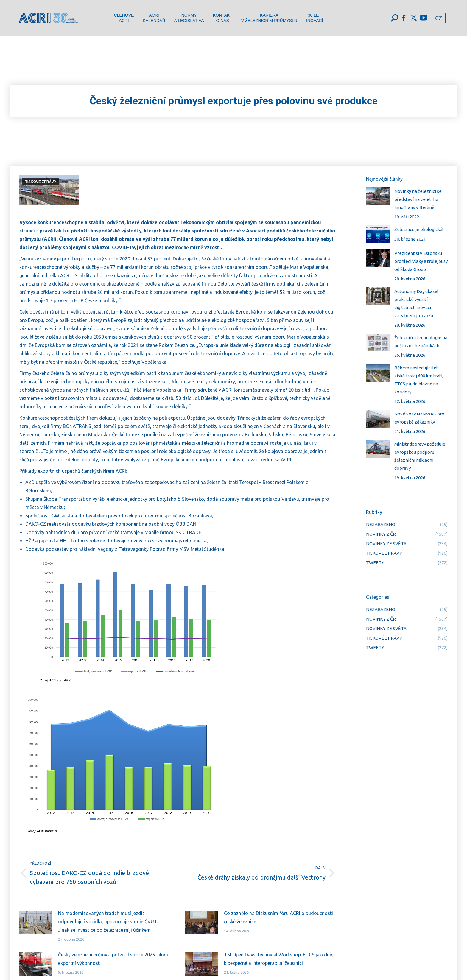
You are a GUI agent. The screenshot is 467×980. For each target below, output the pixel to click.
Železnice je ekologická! (419, 229)
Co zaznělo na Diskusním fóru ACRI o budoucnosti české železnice (278, 917)
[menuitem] (124, 18)
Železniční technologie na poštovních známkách (421, 342)
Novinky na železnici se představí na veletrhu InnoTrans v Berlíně (418, 199)
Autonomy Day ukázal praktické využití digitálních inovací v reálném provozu (416, 303)
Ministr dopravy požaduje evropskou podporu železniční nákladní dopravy (420, 456)
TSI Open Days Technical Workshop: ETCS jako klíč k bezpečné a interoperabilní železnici (278, 959)
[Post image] (36, 922)
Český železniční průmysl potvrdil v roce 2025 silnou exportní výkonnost (114, 959)
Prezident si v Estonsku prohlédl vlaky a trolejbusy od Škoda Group (421, 261)
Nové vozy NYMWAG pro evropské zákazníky (419, 418)
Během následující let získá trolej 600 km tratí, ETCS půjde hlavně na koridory (419, 380)
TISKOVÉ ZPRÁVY (41, 182)
